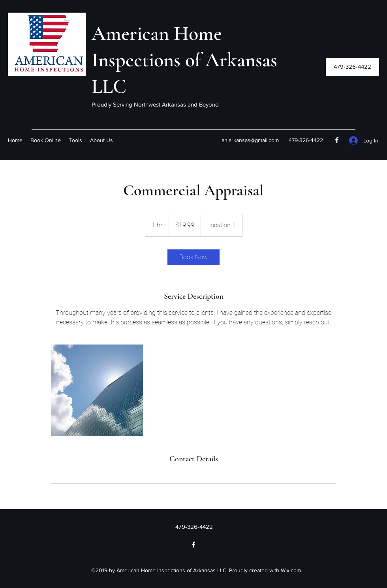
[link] (193, 257)
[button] (352, 67)
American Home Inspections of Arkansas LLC (184, 60)
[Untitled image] (97, 390)
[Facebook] (337, 140)
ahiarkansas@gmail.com (250, 140)
